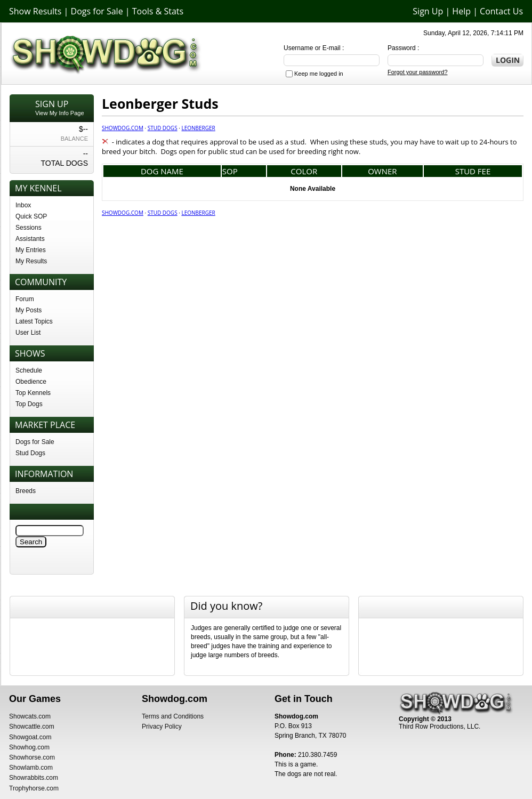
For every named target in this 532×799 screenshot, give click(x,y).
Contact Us (501, 11)
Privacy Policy (162, 727)
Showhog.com (29, 747)
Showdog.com (123, 128)
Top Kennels (33, 393)
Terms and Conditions (173, 716)
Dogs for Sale (97, 11)
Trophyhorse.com (34, 788)
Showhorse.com (32, 757)
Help (461, 11)
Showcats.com (30, 716)
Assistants (30, 239)
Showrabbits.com (34, 778)
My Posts (29, 310)
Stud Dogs (30, 453)
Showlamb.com (31, 768)
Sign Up (428, 11)
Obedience (31, 382)
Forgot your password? (418, 72)
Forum (25, 299)
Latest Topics (34, 321)
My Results (31, 261)
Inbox (23, 205)
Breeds (26, 491)
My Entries (31, 250)
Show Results (35, 11)
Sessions (29, 228)
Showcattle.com (32, 727)
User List (28, 333)
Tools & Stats (158, 11)
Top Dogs (29, 404)
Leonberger (198, 128)
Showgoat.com (30, 737)
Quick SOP (31, 216)
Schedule (29, 370)
